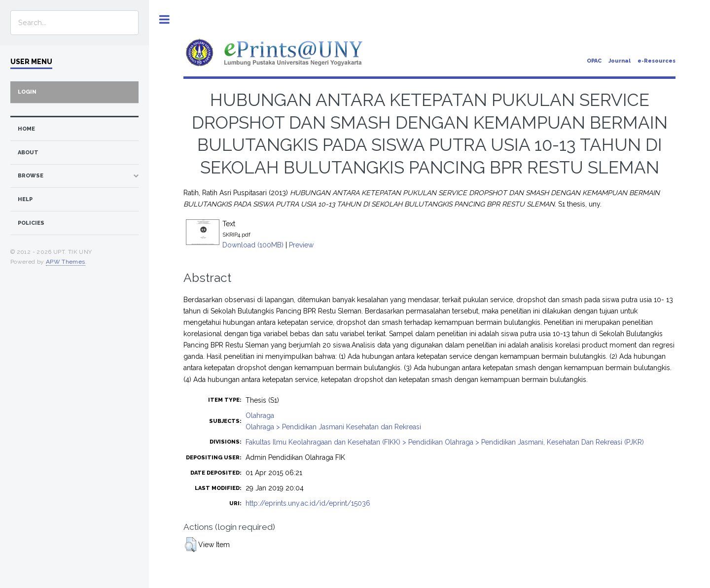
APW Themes (66, 262)
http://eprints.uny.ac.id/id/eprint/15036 (308, 503)
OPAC (594, 61)
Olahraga (260, 415)
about (28, 153)
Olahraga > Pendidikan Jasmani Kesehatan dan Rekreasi (333, 427)
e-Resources (657, 61)
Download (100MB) (253, 245)
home (26, 129)
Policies (31, 223)
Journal (620, 61)
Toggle (164, 19)
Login (27, 92)
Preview (301, 245)
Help (25, 199)
